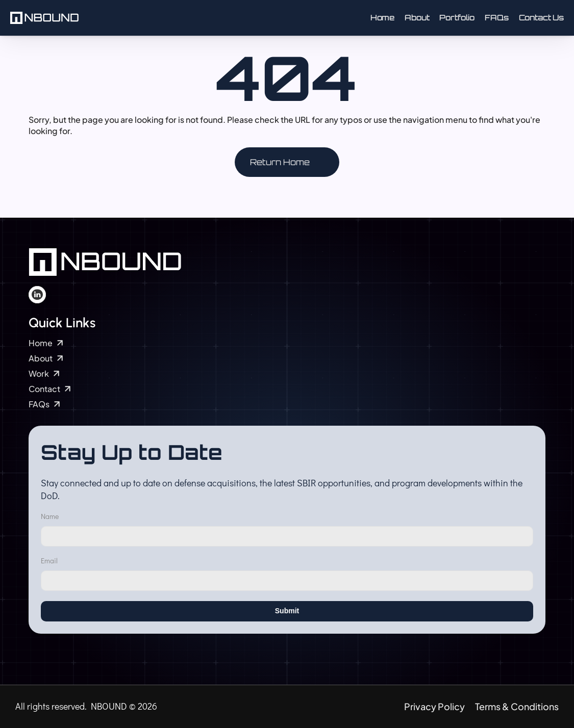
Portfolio (457, 18)
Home (382, 18)
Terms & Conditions (517, 706)
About (417, 18)
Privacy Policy (434, 706)
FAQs (496, 18)
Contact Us (542, 18)
